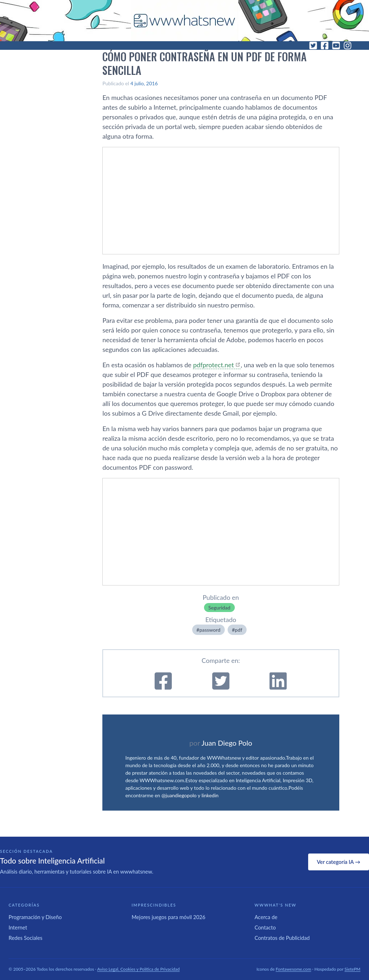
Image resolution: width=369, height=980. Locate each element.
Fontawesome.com (293, 969)
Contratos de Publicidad (282, 938)
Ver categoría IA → (338, 862)
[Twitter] (313, 46)
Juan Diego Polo (227, 743)
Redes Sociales (25, 938)
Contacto (265, 927)
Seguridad (219, 608)
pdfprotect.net (213, 365)
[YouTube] (336, 46)
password (210, 630)
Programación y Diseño (35, 917)
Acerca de (266, 917)
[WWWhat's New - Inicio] (185, 21)
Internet (18, 927)
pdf (239, 630)
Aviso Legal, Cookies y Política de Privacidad (139, 969)
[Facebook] (325, 46)
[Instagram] (348, 46)
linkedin (210, 795)
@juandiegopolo (179, 795)
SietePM (353, 969)
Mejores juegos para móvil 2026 (169, 917)
